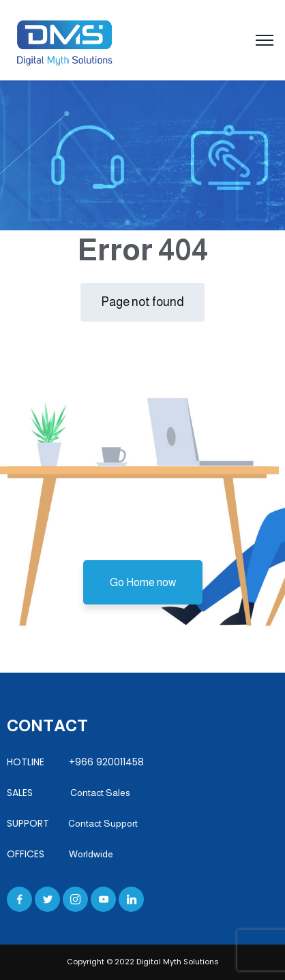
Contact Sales (95, 793)
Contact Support (103, 823)
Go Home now (143, 582)
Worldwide (91, 854)
